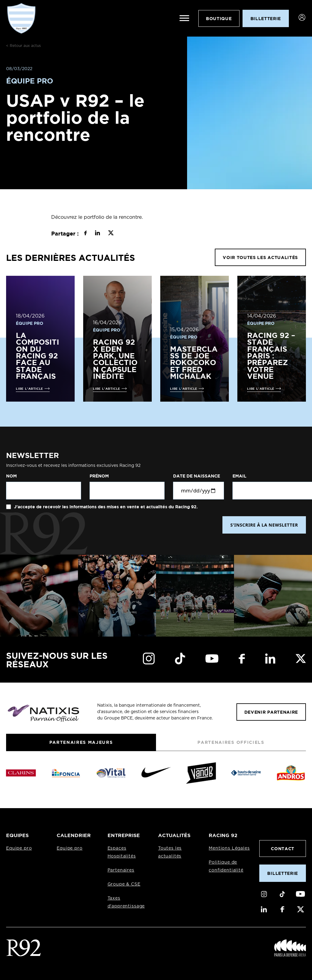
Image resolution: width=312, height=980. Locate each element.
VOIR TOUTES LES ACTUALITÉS (260, 257)
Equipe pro (19, 848)
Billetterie (282, 873)
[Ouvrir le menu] (184, 18)
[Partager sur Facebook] (85, 234)
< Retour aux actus (23, 46)
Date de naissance (197, 476)
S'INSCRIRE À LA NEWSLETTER (264, 525)
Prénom (99, 476)
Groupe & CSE (124, 884)
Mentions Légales (229, 848)
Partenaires (121, 870)
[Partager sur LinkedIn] (97, 234)
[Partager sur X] (111, 234)
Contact (283, 849)
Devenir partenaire (271, 712)
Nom (11, 476)
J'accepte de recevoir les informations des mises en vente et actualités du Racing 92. (105, 507)
